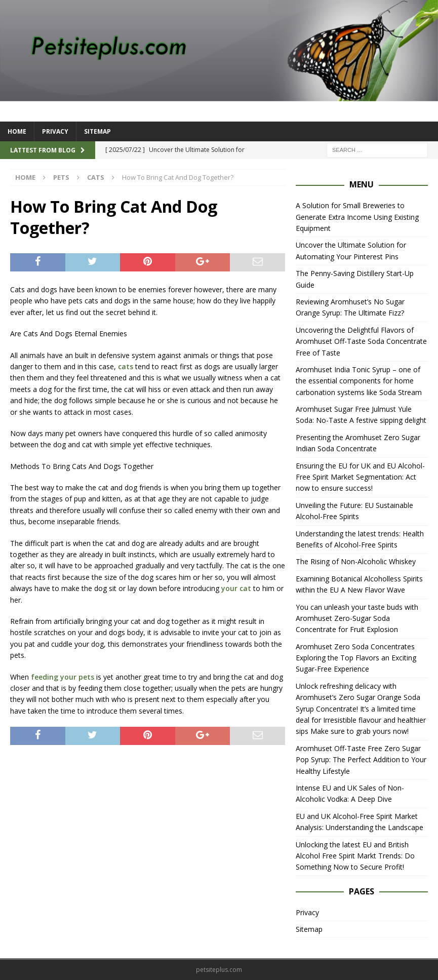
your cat (236, 588)
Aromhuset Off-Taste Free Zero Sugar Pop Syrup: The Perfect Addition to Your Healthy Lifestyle (361, 760)
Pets (61, 177)
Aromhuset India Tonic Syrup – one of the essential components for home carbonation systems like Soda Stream (359, 381)
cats (126, 366)
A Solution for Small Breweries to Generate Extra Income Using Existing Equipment (357, 217)
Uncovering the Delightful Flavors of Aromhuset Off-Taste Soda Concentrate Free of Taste (361, 341)
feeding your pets (63, 677)
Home (17, 131)
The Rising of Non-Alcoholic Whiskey (356, 561)
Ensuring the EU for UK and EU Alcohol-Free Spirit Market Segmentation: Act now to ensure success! (360, 477)
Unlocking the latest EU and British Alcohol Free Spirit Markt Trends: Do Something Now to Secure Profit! (355, 856)
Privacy (55, 131)
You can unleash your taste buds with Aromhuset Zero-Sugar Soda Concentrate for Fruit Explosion (357, 618)
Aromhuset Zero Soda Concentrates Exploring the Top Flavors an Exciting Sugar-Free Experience (356, 658)
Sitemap (97, 131)
